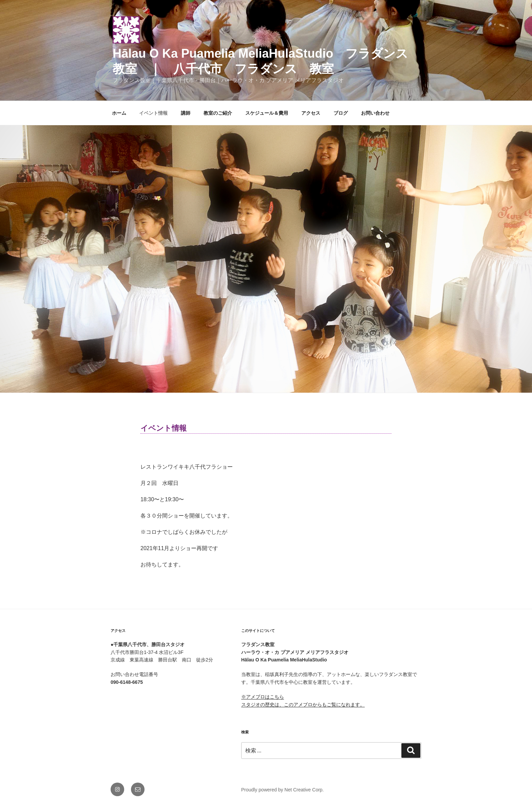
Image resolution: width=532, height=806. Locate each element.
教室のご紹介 (218, 113)
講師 (186, 113)
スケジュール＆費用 (267, 113)
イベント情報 (153, 113)
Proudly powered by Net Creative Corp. (283, 790)
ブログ (341, 113)
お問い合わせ (375, 113)
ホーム (119, 113)
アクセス (311, 113)
